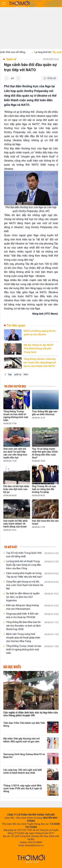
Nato (26, 374)
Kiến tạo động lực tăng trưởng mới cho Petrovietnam (32, 607)
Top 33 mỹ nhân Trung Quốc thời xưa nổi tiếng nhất (32, 555)
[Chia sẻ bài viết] (50, 78)
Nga (10, 374)
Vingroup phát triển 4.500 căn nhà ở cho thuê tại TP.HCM (32, 616)
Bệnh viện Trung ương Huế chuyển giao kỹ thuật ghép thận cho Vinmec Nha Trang (32, 638)
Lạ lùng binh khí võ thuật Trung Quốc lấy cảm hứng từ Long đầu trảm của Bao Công (32, 565)
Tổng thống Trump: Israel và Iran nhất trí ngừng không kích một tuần (32, 650)
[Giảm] (7, 78)
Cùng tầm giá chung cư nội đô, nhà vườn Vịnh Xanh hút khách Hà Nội (32, 585)
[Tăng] (18, 78)
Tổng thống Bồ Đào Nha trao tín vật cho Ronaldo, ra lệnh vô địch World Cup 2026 (32, 626)
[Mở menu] (4, 4)
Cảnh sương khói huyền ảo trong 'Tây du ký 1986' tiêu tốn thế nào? (32, 575)
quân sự (18, 374)
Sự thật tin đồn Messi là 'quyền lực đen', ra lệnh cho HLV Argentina (32, 597)
